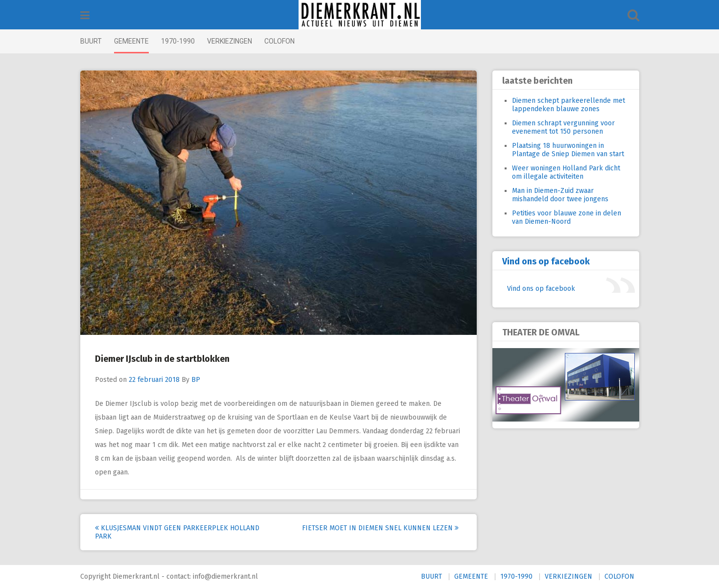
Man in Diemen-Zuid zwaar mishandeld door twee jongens (560, 195)
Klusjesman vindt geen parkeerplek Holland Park (177, 532)
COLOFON (279, 41)
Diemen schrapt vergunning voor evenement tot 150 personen (563, 127)
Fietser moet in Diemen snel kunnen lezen (380, 528)
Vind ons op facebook (546, 261)
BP (196, 380)
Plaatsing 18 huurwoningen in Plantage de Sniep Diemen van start (568, 150)
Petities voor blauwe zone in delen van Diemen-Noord (567, 217)
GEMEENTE (131, 41)
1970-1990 (178, 41)
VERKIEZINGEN (230, 41)
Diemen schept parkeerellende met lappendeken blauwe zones (568, 105)
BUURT (91, 41)
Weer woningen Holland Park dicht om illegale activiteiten (566, 172)
